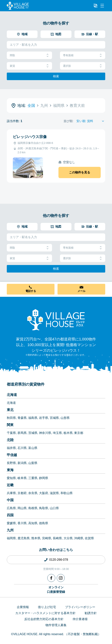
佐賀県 (89, 538)
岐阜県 (22, 478)
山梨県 (33, 463)
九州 (10, 530)
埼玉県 (57, 433)
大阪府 (44, 493)
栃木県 (68, 433)
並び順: (68, 121)
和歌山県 (67, 493)
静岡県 (44, 478)
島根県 (33, 508)
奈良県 (33, 493)
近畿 (10, 485)
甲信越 (12, 455)
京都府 (22, 493)
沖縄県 (79, 538)
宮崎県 (47, 538)
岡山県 (22, 508)
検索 (56, 76)
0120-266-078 (59, 560)
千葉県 (11, 433)
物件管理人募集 (56, 625)
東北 (10, 410)
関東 (10, 425)
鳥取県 (44, 508)
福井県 (11, 448)
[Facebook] (51, 578)
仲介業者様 (80, 619)
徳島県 (44, 523)
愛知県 (11, 478)
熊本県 (36, 538)
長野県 (11, 463)
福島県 (33, 418)
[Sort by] (91, 121)
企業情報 (23, 607)
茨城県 (33, 433)
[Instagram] (61, 578)
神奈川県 (45, 433)
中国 (10, 500)
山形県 (65, 418)
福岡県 (11, 538)
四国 (10, 515)
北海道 (12, 395)
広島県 (11, 508)
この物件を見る (80, 172)
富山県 (33, 448)
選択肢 (83, 66)
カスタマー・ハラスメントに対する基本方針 (45, 613)
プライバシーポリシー (80, 607)
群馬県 (22, 433)
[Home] (56, 320)
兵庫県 (11, 493)
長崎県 (57, 538)
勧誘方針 (91, 613)
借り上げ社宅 (47, 607)
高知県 (33, 523)
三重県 (33, 478)
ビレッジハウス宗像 (30, 137)
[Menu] (102, 6)
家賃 (29, 66)
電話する (31, 291)
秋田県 (11, 418)
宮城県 (54, 418)
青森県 (22, 418)
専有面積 (83, 55)
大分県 (68, 538)
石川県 (22, 448)
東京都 (79, 433)
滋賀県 (54, 493)
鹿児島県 (24, 538)
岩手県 (44, 418)
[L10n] (95, 6)
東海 (10, 470)
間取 (29, 55)
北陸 (10, 440)
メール (81, 291)
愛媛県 (11, 523)
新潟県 (22, 463)
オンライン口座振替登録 (56, 590)
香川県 (22, 523)
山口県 (54, 508)
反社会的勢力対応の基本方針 (44, 619)
